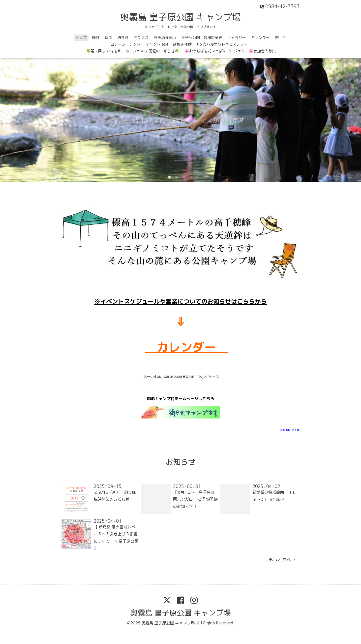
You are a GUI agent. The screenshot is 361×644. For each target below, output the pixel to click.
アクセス (141, 38)
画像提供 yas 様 (290, 430)
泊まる (123, 38)
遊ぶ (108, 38)
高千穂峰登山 (165, 38)
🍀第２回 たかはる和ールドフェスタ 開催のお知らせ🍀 (133, 51)
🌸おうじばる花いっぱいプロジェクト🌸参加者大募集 (230, 51)
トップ (81, 38)
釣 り (281, 38)
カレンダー (260, 38)
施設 (96, 38)
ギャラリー (237, 38)
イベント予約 (157, 44)
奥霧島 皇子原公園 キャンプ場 (180, 17)
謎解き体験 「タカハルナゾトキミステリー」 (212, 44)
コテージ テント (125, 44)
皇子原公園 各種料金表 (202, 38)
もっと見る (282, 560)
